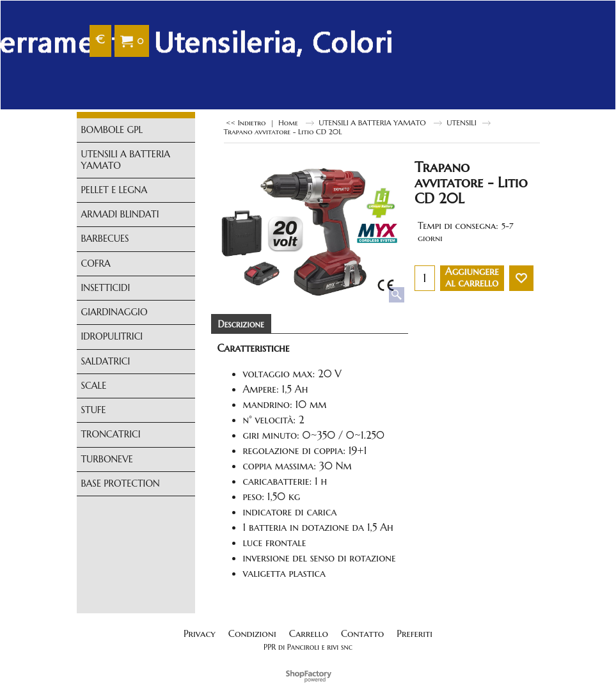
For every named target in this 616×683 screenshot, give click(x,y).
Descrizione (241, 324)
